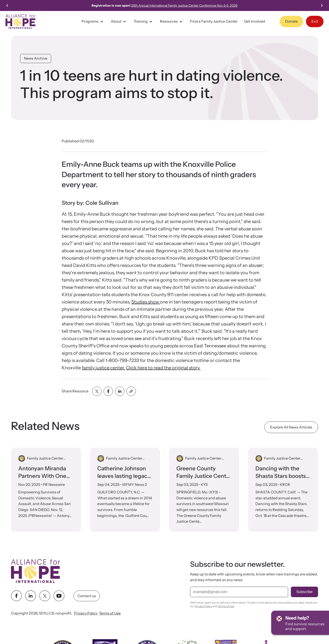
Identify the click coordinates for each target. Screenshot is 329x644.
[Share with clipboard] (131, 391)
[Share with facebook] (108, 391)
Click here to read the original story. (163, 368)
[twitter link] (45, 596)
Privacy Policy (86, 613)
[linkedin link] (31, 596)
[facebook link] (16, 596)
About (119, 21)
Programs (93, 21)
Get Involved (255, 21)
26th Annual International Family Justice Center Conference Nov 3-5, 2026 (185, 5)
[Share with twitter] (97, 391)
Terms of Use (110, 613)
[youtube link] (59, 596)
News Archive (36, 58)
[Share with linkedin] (120, 391)
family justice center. (103, 368)
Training (144, 21)
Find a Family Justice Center (214, 21)
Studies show (146, 302)
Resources (172, 21)
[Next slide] (322, 5)
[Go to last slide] (7, 5)
